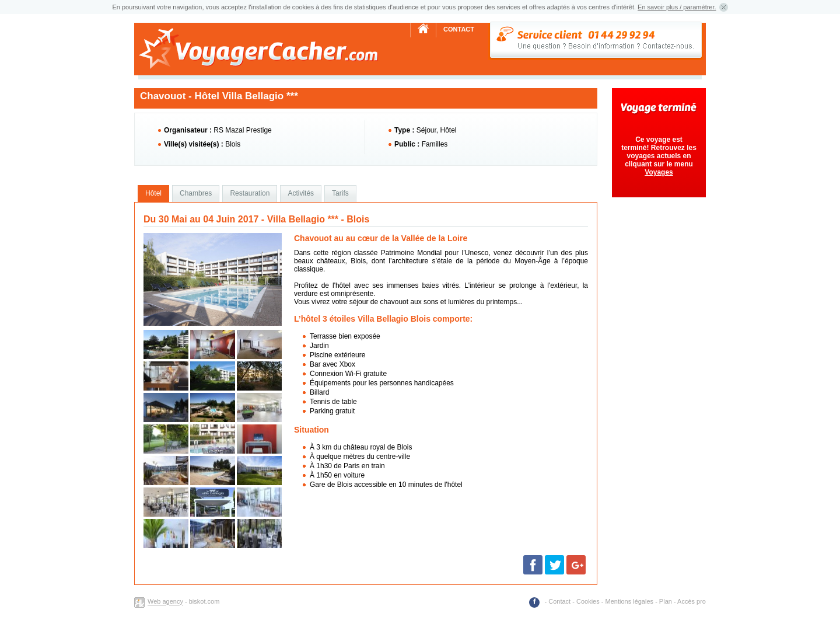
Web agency (165, 602)
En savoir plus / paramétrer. (677, 7)
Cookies (588, 601)
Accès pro (692, 601)
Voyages (659, 172)
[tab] (153, 194)
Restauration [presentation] (250, 193)
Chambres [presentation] (196, 193)
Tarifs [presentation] (340, 193)
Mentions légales (630, 601)
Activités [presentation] (301, 193)
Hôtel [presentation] (153, 193)
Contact (459, 29)
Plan (666, 601)
